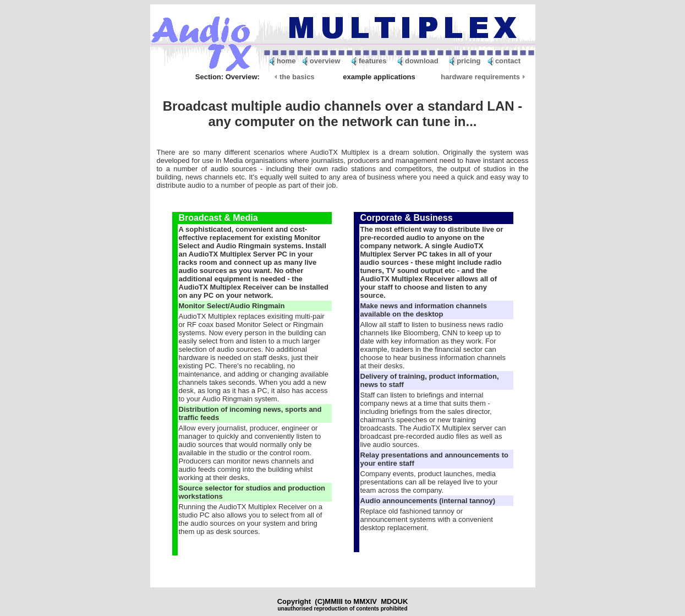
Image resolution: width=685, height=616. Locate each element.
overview (325, 61)
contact (508, 61)
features (373, 61)
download (422, 61)
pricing (468, 61)
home (286, 61)
